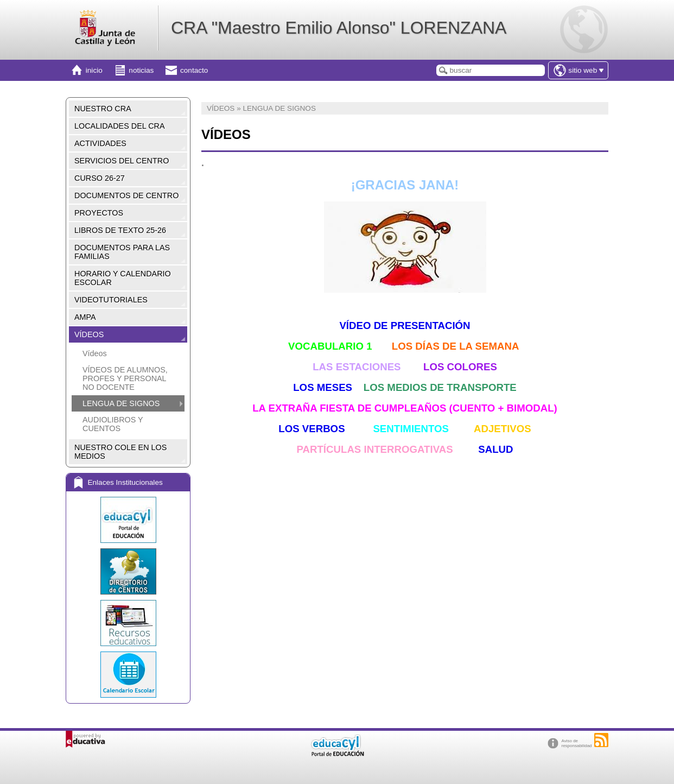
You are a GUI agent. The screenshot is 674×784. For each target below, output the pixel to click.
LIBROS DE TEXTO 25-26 (120, 230)
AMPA (85, 317)
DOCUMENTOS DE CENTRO (126, 195)
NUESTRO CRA (103, 109)
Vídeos (95, 353)
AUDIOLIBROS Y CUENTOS (113, 424)
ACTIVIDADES (100, 143)
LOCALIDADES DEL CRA (120, 126)
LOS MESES (323, 387)
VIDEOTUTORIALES (111, 300)
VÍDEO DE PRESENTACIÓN (405, 325)
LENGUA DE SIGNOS (121, 403)
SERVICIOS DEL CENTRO (122, 161)
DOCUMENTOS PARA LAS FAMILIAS (122, 252)
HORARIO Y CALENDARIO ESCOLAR (123, 278)
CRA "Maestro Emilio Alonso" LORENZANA (339, 28)
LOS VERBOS (311, 429)
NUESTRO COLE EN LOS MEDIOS (120, 452)
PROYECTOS (99, 213)
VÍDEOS (89, 334)
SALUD (495, 449)
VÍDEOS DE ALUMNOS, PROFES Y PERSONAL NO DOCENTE (125, 378)
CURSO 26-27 (100, 178)
